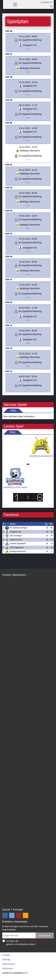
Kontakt (6, 955)
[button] (15, 4)
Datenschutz (8, 964)
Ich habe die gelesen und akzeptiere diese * (26, 943)
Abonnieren (45, 936)
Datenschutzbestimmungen (32, 941)
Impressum (8, 968)
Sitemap (6, 959)
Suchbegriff (51, 7)
